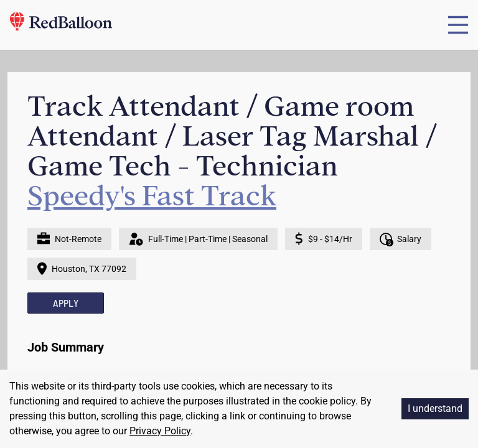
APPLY (66, 303)
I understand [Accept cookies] (435, 408)
